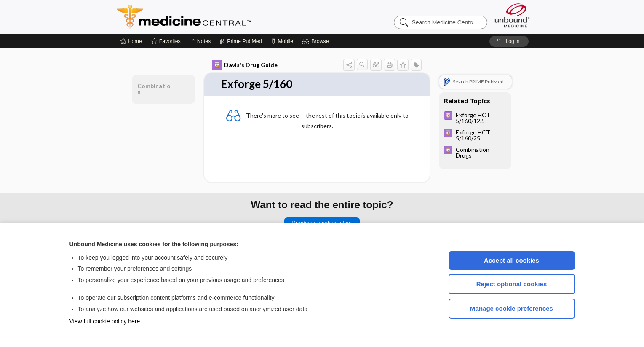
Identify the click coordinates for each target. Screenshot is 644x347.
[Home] (131, 41)
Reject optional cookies (512, 284)
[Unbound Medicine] (512, 15)
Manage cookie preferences (512, 308)
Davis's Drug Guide (245, 65)
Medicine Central (221, 17)
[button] (317, 41)
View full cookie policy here (105, 321)
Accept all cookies (512, 260)
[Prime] (240, 41)
